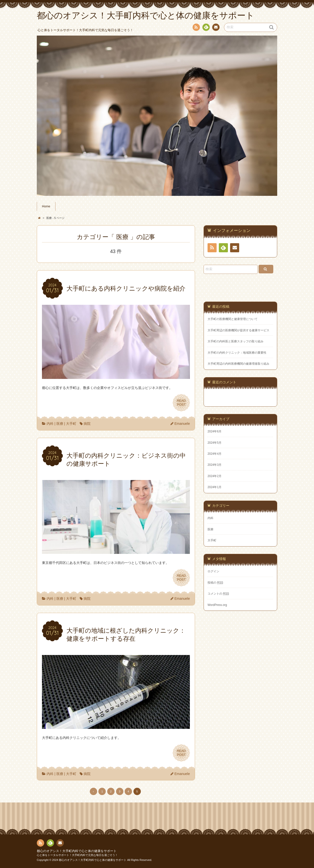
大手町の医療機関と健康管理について (233, 319)
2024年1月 (215, 487)
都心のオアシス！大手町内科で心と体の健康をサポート (77, 851)
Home (46, 206)
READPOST (181, 403)
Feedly (206, 28)
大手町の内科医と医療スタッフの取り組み (235, 341)
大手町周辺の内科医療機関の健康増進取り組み (238, 364)
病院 (87, 424)
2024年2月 (215, 476)
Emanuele (182, 424)
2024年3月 (215, 465)
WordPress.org (217, 605)
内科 (50, 424)
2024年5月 (215, 443)
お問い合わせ (216, 28)
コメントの (218, 594)
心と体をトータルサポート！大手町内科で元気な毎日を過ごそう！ (77, 855)
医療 (60, 424)
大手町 (71, 424)
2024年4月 (215, 454)
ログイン (213, 571)
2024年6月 (215, 431)
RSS (196, 28)
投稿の (215, 583)
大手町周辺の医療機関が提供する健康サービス (238, 330)
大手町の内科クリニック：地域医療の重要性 (237, 353)
